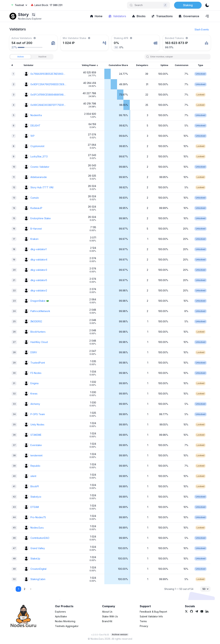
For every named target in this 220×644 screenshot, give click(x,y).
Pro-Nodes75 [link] (38, 517)
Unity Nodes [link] (37, 424)
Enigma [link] (34, 383)
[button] (31, 589)
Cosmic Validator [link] (40, 167)
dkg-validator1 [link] (38, 249)
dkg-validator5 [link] (39, 280)
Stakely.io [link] (36, 497)
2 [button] (25, 589)
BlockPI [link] (35, 486)
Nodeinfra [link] (36, 115)
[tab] (20, 57)
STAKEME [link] (36, 435)
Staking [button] (188, 5)
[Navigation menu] (207, 16)
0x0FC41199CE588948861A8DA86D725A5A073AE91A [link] (48, 95)
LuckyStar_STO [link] (39, 156)
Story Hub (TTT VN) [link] (42, 187)
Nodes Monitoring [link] (65, 621)
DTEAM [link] (35, 507)
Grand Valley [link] (38, 548)
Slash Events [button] (202, 29)
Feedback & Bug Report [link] (153, 612)
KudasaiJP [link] (36, 208)
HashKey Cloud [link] (39, 342)
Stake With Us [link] (110, 616)
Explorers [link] (60, 612)
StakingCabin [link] (38, 579)
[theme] (207, 5)
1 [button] (18, 589)
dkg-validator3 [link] (39, 270)
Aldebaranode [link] (39, 177)
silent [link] (33, 476)
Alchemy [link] (35, 404)
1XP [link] (32, 136)
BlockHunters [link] (38, 332)
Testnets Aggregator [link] (67, 626)
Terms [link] (143, 621)
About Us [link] (107, 612)
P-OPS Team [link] (38, 414)
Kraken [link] (34, 239)
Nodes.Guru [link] (37, 528)
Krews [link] (34, 394)
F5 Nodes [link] (36, 373)
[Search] (148, 5)
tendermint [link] (36, 455)
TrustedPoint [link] (38, 363)
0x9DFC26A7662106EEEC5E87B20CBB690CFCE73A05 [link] (48, 84)
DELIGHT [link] (35, 126)
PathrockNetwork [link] (40, 311)
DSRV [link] (34, 352)
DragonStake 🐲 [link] (40, 301)
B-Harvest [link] (36, 229)
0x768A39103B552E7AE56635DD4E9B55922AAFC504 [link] (48, 74)
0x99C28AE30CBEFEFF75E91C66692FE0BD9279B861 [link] (48, 105)
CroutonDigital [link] (38, 569)
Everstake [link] (36, 445)
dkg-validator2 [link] (39, 290)
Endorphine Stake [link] (41, 218)
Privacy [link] (144, 626)
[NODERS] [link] (36, 321)
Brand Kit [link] (107, 621)
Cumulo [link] (35, 198)
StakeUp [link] (35, 559)
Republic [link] (35, 466)
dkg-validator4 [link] (39, 260)
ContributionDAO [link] (40, 538)
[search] (179, 57)
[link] (13, 16)
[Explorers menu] (34, 15)
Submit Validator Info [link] (151, 616)
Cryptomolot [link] (37, 146)
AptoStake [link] (61, 616)
